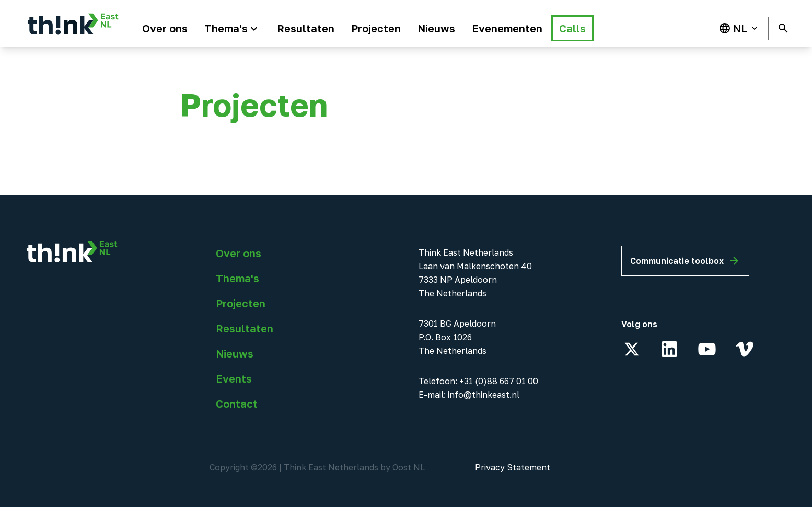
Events (234, 378)
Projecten (241, 303)
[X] (632, 349)
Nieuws (235, 353)
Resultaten (245, 328)
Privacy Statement (513, 467)
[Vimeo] (745, 349)
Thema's (237, 278)
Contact (237, 404)
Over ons (239, 253)
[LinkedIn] (669, 349)
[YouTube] (707, 349)
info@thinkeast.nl (484, 395)
